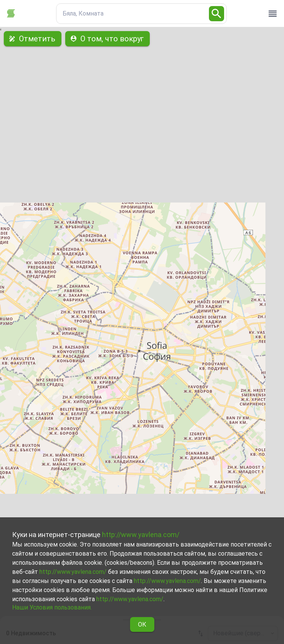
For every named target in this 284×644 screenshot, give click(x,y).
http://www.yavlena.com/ (141, 535)
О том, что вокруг (107, 39)
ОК (142, 624)
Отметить (33, 39)
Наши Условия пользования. (52, 607)
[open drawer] (273, 14)
